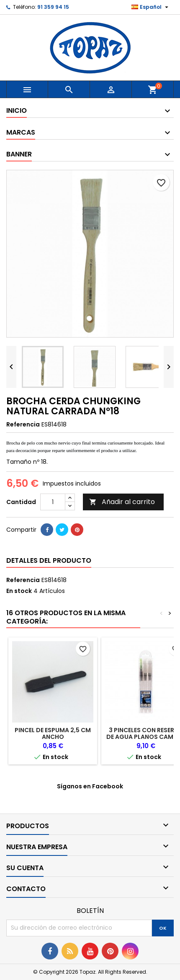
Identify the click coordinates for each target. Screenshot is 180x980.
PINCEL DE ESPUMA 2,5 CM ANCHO (53, 733)
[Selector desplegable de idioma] (151, 7)
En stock (19, 591)
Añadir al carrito (122, 502)
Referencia (23, 424)
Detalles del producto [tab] (49, 560)
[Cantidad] (53, 502)
